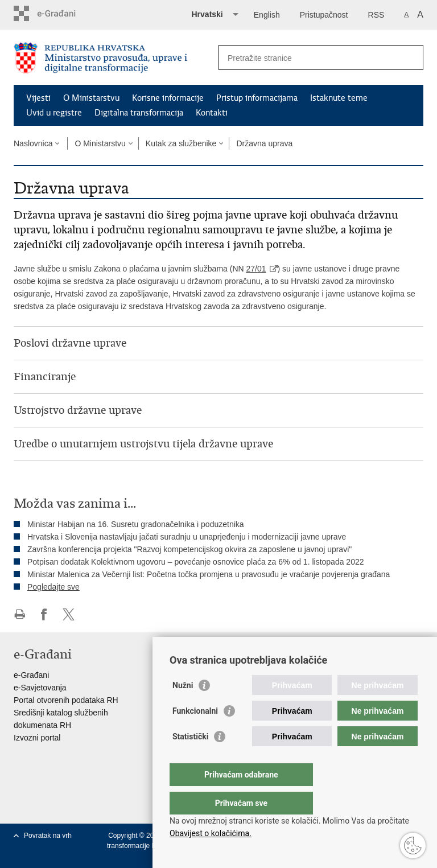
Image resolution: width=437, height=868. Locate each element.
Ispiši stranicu (20, 614)
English (267, 15)
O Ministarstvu (91, 98)
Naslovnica (33, 143)
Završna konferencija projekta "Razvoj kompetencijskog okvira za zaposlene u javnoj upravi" (189, 549)
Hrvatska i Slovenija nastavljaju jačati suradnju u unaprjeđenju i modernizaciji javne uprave (187, 537)
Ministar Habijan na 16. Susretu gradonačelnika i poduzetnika (136, 524)
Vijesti (38, 98)
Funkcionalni (195, 734)
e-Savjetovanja (40, 688)
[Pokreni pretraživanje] (410, 57)
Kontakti (212, 113)
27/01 (256, 269)
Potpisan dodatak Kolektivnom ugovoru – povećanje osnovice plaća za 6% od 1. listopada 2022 (196, 562)
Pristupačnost (324, 15)
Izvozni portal (37, 738)
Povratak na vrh (48, 836)
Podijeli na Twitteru (69, 614)
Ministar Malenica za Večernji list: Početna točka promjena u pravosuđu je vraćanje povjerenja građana (209, 574)
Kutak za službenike (181, 143)
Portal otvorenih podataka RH (66, 700)
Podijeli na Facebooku (44, 614)
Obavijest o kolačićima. (211, 833)
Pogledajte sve (53, 587)
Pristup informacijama (257, 98)
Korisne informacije (168, 98)
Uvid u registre (54, 113)
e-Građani (31, 675)
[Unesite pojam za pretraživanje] (309, 58)
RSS (376, 15)
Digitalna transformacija (139, 113)
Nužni (183, 708)
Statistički (190, 759)
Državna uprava (264, 143)
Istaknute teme (339, 98)
